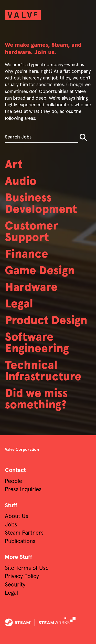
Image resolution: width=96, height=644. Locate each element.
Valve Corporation (22, 450)
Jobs (11, 525)
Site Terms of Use (27, 568)
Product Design (46, 321)
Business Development (41, 204)
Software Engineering (37, 343)
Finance (26, 254)
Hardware (31, 288)
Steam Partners (24, 533)
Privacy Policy (22, 576)
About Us (17, 516)
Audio (21, 182)
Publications (20, 541)
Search (83, 137)
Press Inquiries (23, 490)
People (13, 481)
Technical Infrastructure (43, 371)
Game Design (40, 271)
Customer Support (31, 232)
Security (15, 585)
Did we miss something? (36, 399)
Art (14, 165)
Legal (19, 304)
